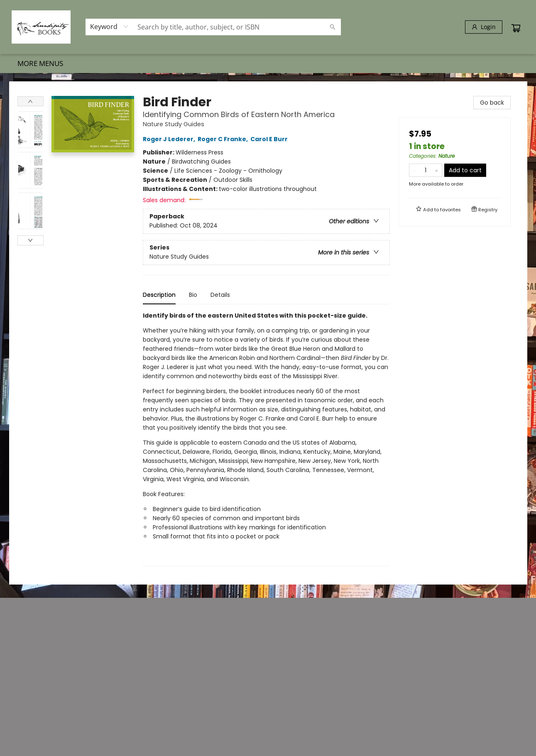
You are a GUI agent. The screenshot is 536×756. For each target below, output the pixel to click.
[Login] (484, 27)
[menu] (268, 64)
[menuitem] (28, 64)
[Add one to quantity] (437, 170)
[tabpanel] (266, 439)
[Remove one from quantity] (415, 170)
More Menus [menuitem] (476, 63)
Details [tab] (220, 295)
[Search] (333, 27)
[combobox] (109, 27)
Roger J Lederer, (170, 139)
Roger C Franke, (224, 139)
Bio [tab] (193, 295)
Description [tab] (159, 295)
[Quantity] (426, 170)
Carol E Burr (270, 139)
